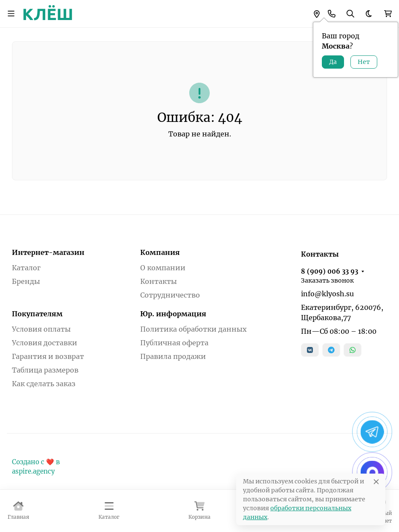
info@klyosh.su (327, 294)
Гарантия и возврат (48, 356)
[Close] (376, 481)
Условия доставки (45, 343)
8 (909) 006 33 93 (330, 271)
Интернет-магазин (48, 252)
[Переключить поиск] (350, 14)
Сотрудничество (170, 295)
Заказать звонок (327, 280)
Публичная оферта (174, 343)
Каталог (26, 268)
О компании (163, 268)
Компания (160, 252)
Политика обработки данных (194, 329)
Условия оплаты (41, 329)
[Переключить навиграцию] (11, 14)
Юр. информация (173, 314)
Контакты (159, 281)
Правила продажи (173, 356)
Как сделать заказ (44, 384)
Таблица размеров (45, 370)
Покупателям (37, 314)
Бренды (26, 281)
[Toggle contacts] (332, 14)
